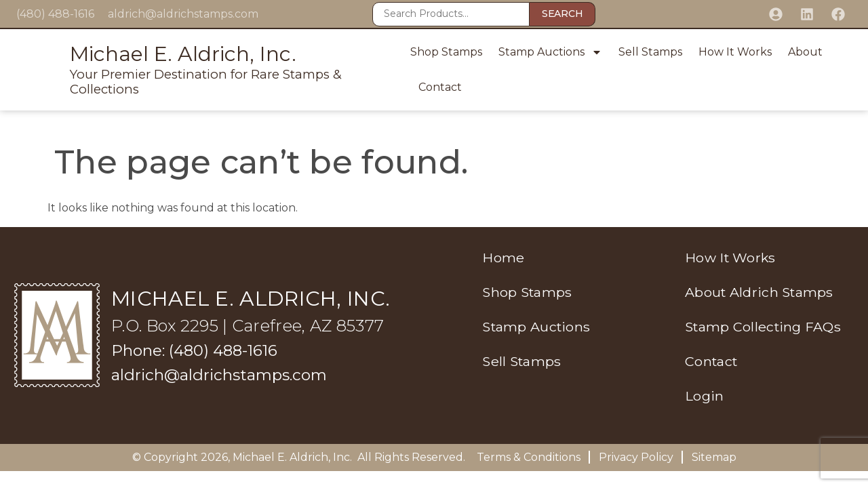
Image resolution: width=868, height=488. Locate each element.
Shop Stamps (446, 52)
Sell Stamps (650, 52)
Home (496, 258)
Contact (440, 87)
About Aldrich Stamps (757, 293)
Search (562, 14)
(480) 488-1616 (55, 14)
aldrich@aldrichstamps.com (183, 14)
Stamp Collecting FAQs (761, 329)
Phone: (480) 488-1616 (198, 350)
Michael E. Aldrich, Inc (291, 457)
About (805, 52)
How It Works (735, 52)
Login (701, 399)
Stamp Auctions (550, 52)
